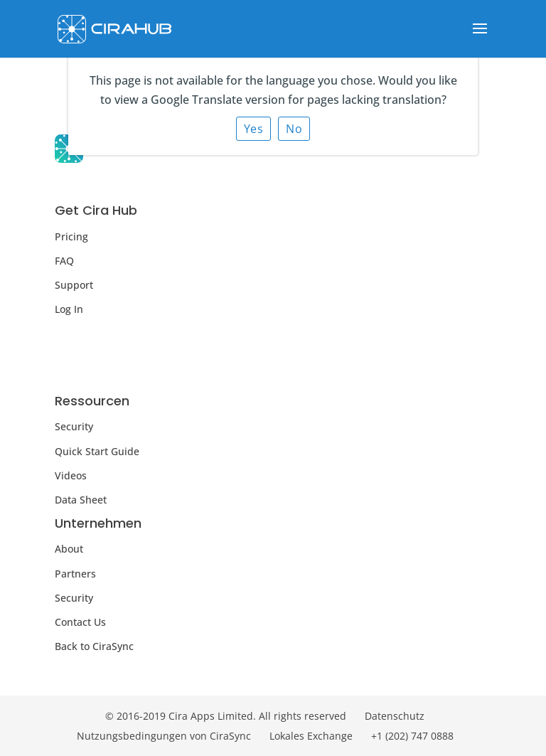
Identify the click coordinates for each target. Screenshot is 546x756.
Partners (75, 574)
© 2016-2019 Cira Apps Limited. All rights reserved (226, 716)
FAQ (64, 261)
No (294, 129)
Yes (254, 129)
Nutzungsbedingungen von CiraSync (164, 736)
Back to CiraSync (94, 646)
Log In (69, 309)
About (69, 549)
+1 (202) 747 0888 (412, 736)
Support (74, 285)
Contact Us (80, 622)
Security (74, 426)
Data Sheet (81, 500)
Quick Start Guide (97, 451)
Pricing (71, 236)
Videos (71, 475)
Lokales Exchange (311, 736)
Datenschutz (395, 716)
